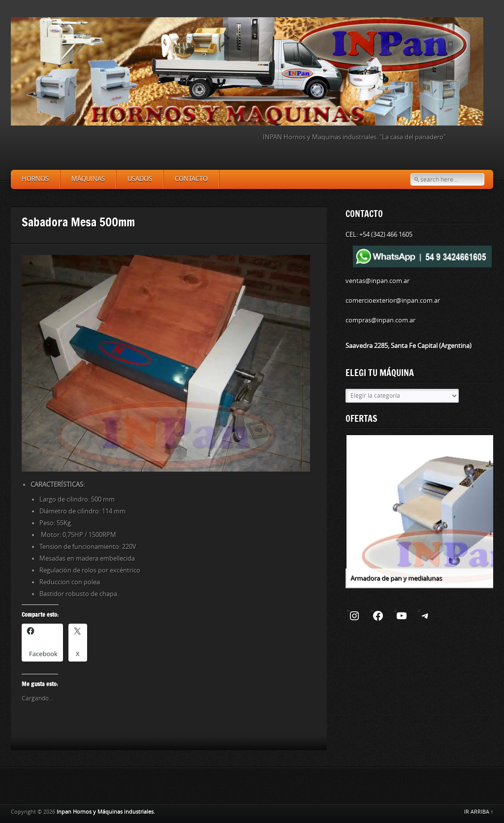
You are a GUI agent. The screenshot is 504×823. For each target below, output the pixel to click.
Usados (140, 179)
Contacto (191, 179)
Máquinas (88, 179)
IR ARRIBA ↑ (479, 812)
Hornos (35, 179)
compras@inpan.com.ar (380, 320)
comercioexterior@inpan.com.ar (393, 301)
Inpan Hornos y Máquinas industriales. (106, 812)
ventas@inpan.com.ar (378, 281)
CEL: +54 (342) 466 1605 (379, 235)
